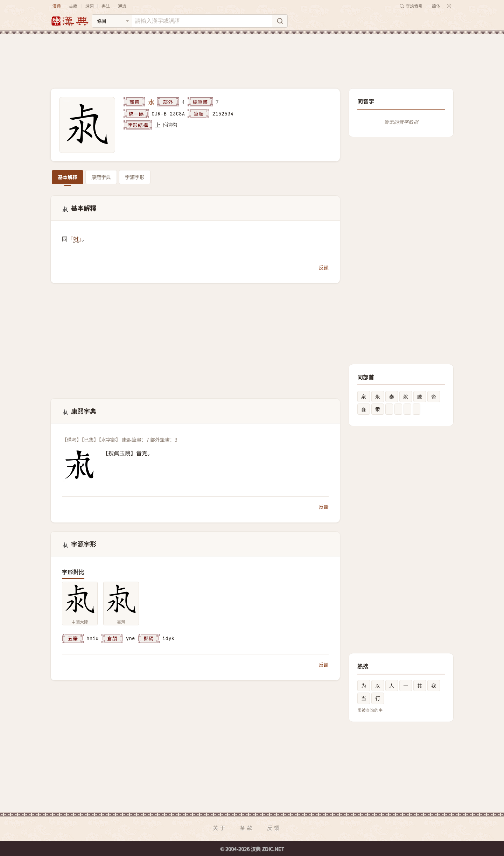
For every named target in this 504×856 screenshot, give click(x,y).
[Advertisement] (252, 56)
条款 (247, 828)
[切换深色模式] (449, 6)
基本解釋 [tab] (68, 177)
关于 (219, 828)
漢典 (57, 6)
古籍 (73, 6)
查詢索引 (411, 6)
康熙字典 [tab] (101, 177)
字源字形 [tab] (135, 177)
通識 (122, 6)
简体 (436, 6)
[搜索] (280, 21)
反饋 (324, 267)
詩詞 (89, 6)
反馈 (274, 828)
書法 (106, 6)
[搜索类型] (112, 21)
